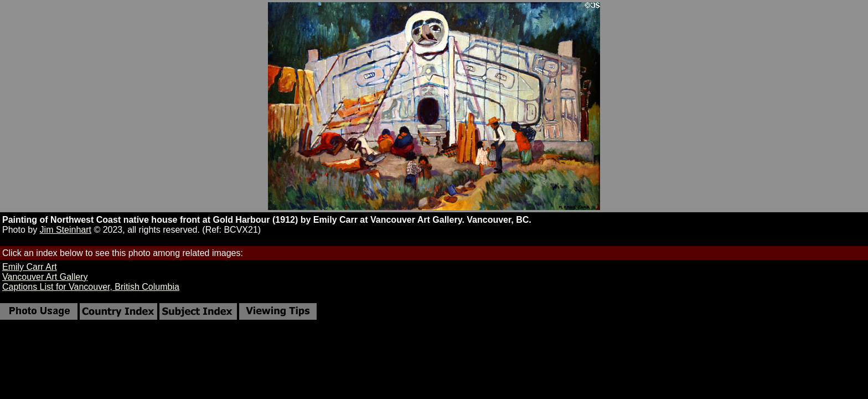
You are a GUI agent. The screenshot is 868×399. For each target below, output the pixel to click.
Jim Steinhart (66, 230)
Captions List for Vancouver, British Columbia (91, 287)
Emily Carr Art (30, 267)
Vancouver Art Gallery (45, 277)
